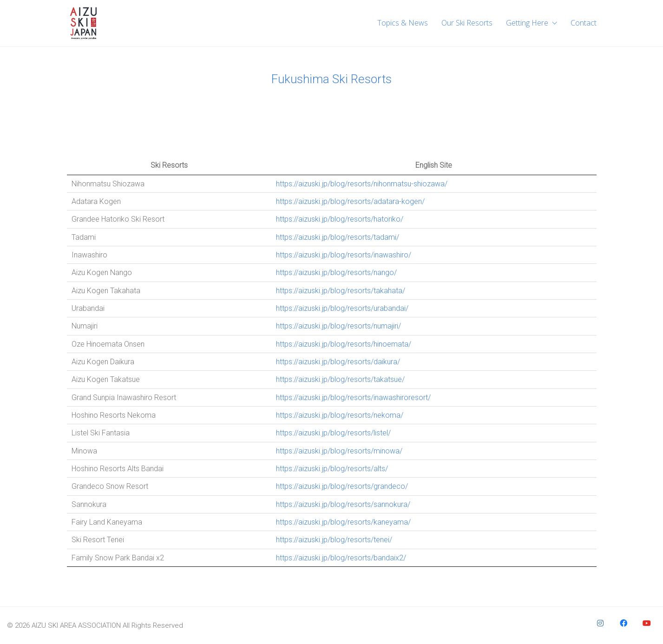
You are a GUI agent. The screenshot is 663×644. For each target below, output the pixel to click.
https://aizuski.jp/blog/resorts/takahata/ (341, 291)
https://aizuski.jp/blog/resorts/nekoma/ (340, 415)
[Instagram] (600, 623)
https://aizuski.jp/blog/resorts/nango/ (336, 273)
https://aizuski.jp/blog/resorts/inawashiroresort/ (353, 398)
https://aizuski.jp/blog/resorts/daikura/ (338, 362)
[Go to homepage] (83, 23)
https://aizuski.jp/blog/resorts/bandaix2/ (341, 558)
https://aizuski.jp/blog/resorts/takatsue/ (340, 379)
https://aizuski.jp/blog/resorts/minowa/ (339, 451)
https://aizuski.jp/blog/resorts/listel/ (333, 433)
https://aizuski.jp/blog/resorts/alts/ (332, 469)
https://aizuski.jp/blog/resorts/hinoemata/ (344, 344)
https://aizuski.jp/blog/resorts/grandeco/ (342, 486)
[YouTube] (647, 623)
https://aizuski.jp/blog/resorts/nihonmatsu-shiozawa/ (362, 184)
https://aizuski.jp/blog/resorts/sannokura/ (343, 504)
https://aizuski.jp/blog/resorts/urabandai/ (342, 308)
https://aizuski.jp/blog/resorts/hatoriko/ (340, 219)
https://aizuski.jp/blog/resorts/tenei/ (334, 540)
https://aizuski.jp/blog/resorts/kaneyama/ (343, 522)
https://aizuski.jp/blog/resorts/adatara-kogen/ (350, 201)
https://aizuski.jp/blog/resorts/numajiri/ (338, 326)
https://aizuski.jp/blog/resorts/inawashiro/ (344, 255)
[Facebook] (624, 623)
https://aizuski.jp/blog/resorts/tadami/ (338, 237)
